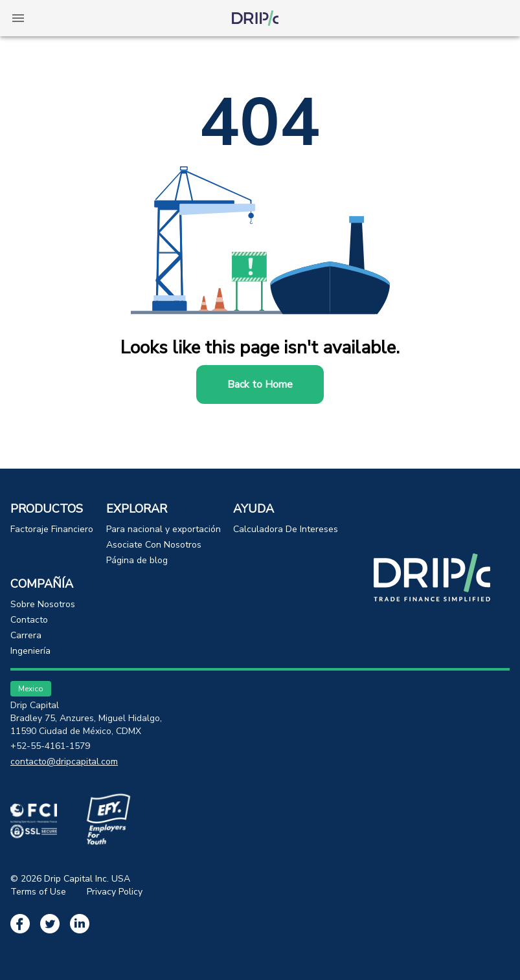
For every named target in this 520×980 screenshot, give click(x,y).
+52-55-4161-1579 (50, 746)
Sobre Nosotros (43, 604)
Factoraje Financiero (52, 529)
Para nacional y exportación (164, 529)
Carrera (26, 635)
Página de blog (137, 560)
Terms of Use (38, 892)
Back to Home (260, 384)
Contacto (29, 620)
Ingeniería (30, 651)
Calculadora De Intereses (286, 529)
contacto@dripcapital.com (64, 762)
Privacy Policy (115, 892)
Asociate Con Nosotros (154, 545)
